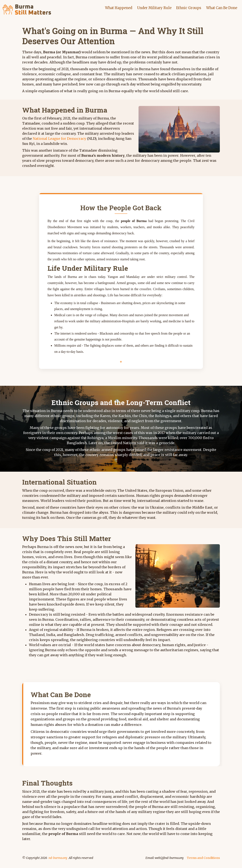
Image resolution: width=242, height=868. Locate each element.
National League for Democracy (59, 138)
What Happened (114, 8)
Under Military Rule (151, 8)
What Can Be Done (221, 8)
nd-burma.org (58, 858)
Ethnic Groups (187, 8)
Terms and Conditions (203, 858)
